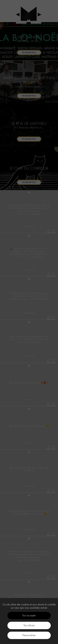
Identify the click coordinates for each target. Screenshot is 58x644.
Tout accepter (29, 615)
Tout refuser (29, 625)
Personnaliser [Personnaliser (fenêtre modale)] (29, 635)
